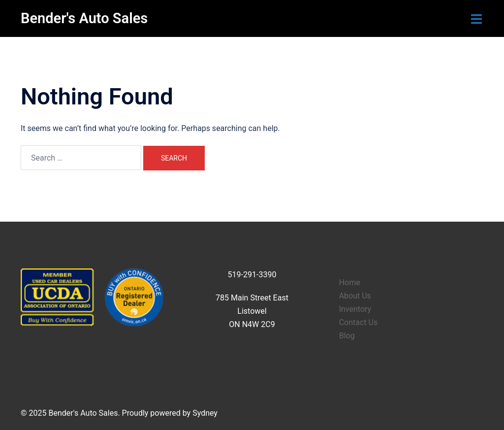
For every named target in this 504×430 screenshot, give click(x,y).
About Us (355, 296)
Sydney (205, 413)
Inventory (355, 309)
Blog (347, 336)
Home (350, 282)
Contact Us (359, 322)
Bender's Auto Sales (84, 18)
